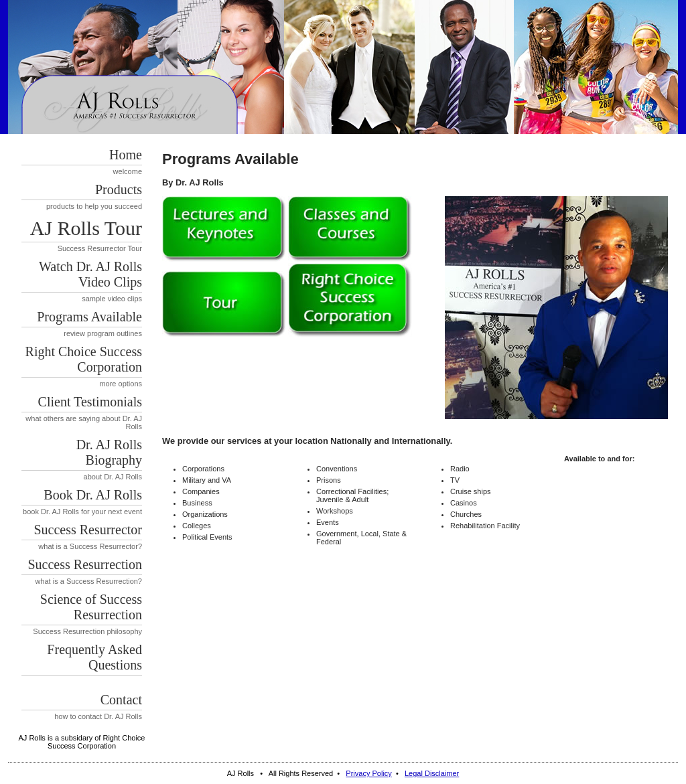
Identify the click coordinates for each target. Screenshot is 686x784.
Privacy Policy (368, 773)
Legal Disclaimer (432, 773)
